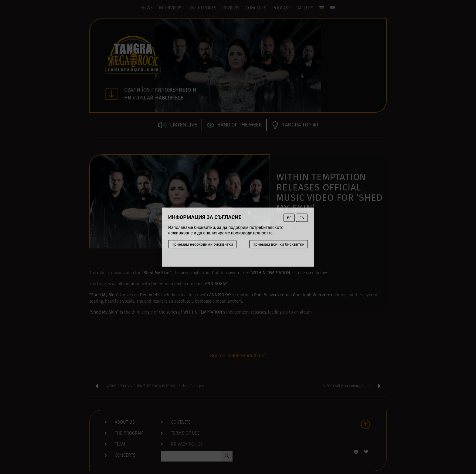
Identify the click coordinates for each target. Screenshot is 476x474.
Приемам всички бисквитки (279, 244)
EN (302, 218)
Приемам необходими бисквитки (202, 244)
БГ (289, 218)
